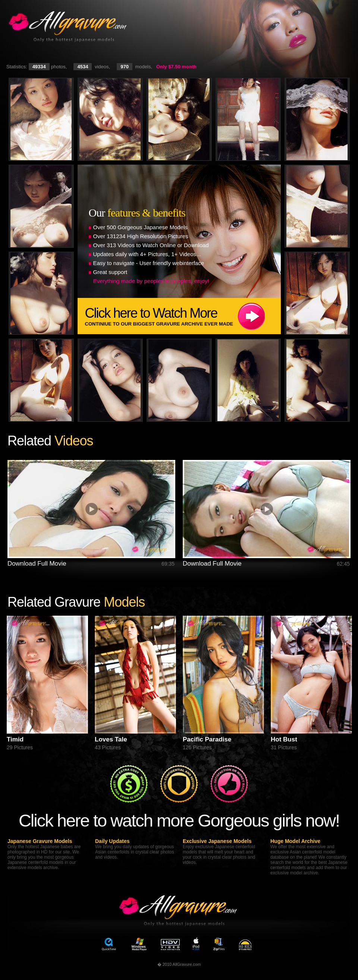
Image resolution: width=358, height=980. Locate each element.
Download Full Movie (37, 564)
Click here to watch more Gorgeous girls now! (179, 820)
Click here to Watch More (183, 316)
